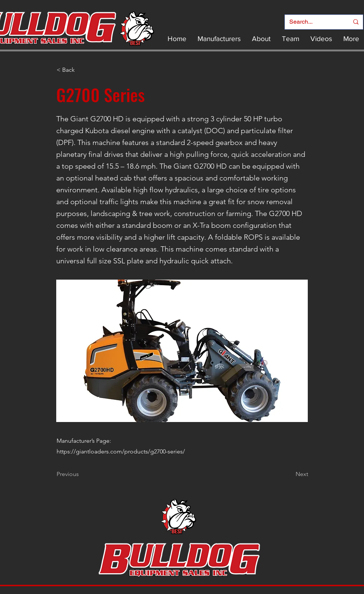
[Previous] (81, 474)
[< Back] (81, 70)
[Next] (290, 474)
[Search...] (314, 22)
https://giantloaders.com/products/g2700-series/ (121, 451)
